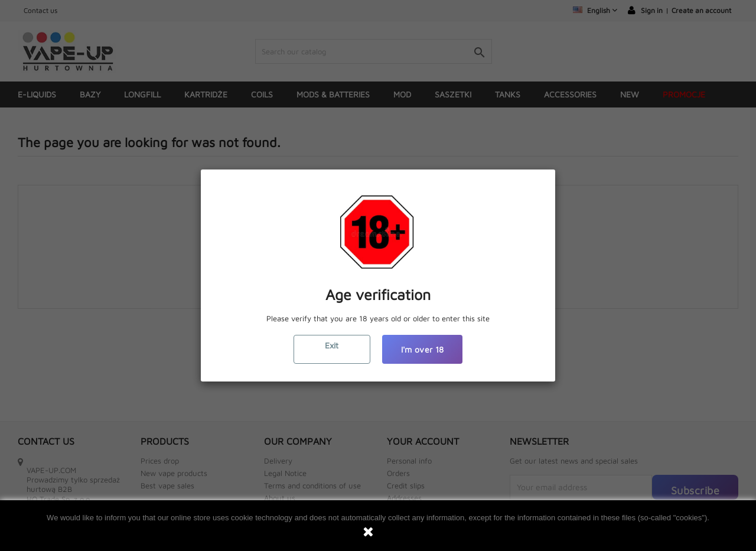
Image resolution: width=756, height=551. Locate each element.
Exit (332, 345)
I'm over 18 (423, 349)
